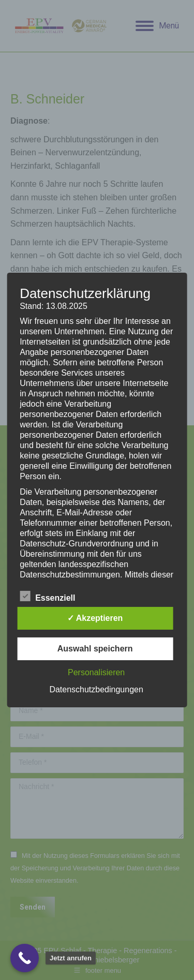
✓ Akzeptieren (95, 618)
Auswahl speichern (95, 649)
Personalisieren (96, 672)
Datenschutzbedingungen (96, 689)
